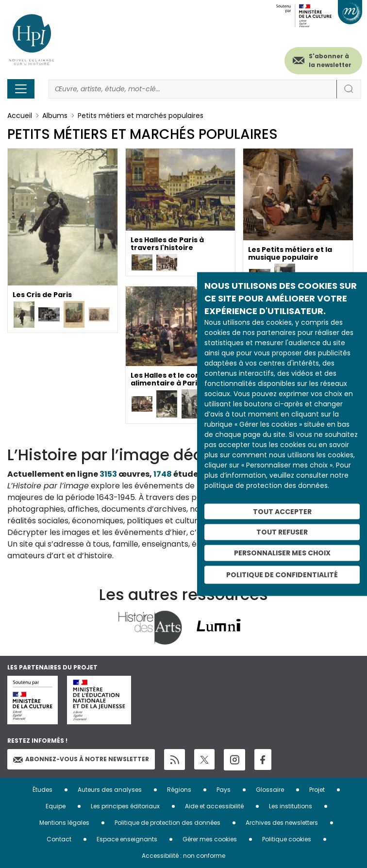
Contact (59, 839)
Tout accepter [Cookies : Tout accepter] (282, 511)
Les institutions (291, 806)
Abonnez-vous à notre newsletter (81, 759)
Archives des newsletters (282, 823)
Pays (224, 790)
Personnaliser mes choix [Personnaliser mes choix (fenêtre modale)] (282, 553)
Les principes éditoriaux (125, 806)
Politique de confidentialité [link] (282, 574)
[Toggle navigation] (21, 89)
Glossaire (270, 790)
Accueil (20, 116)
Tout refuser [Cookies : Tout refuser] (282, 532)
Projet (317, 790)
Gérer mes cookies (210, 839)
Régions (179, 790)
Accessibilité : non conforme (183, 856)
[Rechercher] (193, 89)
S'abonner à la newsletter (330, 60)
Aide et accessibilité (214, 806)
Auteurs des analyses (110, 790)
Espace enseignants (127, 839)
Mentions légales (64, 823)
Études (42, 790)
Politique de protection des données (167, 823)
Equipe (56, 806)
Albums (55, 116)
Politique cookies (287, 839)
